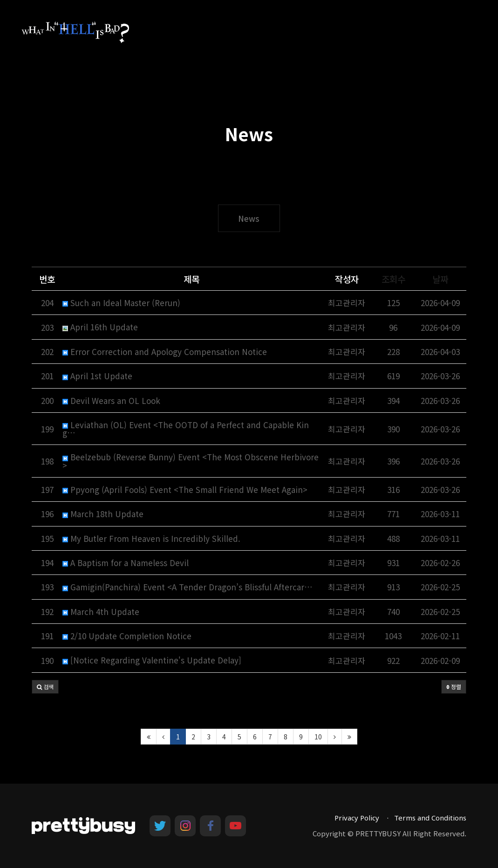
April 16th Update (100, 327)
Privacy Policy (357, 818)
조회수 (393, 279)
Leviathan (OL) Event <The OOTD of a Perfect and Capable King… (186, 429)
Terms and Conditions (430, 818)
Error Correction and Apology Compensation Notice (165, 352)
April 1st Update (97, 376)
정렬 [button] (454, 687)
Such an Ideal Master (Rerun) (121, 303)
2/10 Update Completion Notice (127, 636)
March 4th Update (101, 612)
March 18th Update (103, 514)
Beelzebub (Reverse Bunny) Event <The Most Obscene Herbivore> (191, 461)
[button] (45, 687)
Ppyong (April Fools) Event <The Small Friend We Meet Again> (185, 489)
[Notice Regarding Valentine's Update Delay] (152, 660)
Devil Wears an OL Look (111, 400)
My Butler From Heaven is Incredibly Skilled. (151, 538)
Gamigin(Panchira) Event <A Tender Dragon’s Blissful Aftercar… (188, 587)
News (249, 218)
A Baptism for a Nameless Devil (126, 563)
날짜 (440, 279)
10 (318, 737)
